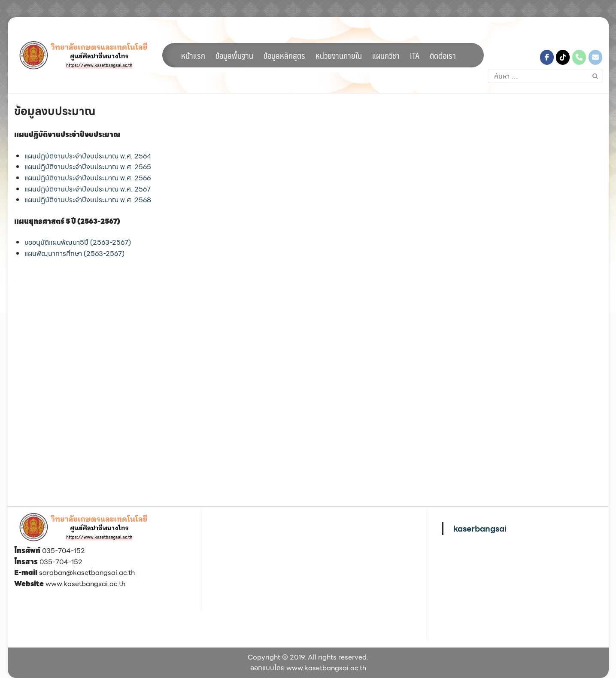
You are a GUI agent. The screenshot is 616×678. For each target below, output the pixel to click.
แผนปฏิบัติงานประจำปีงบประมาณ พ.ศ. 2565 (88, 167)
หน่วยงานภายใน (339, 55)
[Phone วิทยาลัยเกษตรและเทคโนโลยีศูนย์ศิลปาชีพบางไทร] (579, 57)
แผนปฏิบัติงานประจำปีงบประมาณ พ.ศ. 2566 (88, 178)
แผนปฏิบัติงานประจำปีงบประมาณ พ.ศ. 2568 (88, 200)
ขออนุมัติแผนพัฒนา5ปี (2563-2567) (78, 242)
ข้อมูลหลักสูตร (284, 55)
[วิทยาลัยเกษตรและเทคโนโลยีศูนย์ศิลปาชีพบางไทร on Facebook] (547, 57)
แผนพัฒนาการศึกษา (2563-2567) (74, 254)
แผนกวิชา (386, 55)
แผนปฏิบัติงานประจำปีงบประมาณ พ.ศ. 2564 (88, 156)
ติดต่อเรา (443, 55)
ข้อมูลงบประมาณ (55, 111)
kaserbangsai (480, 529)
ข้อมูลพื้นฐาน (234, 55)
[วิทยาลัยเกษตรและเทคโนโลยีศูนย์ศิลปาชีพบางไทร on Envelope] (595, 57)
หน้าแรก (193, 55)
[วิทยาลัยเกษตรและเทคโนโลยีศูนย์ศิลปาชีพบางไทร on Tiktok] (563, 57)
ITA (415, 55)
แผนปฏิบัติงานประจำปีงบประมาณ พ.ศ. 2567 (88, 189)
